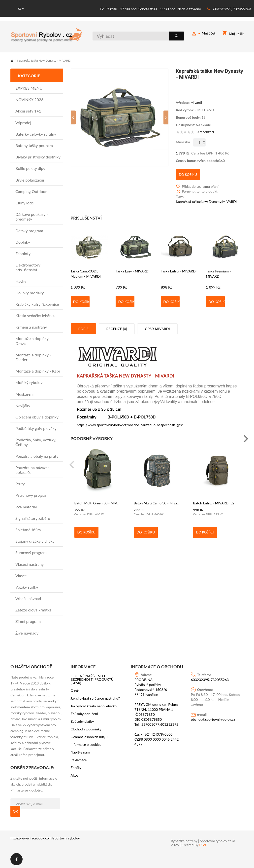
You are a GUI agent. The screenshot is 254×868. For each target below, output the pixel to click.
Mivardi (196, 102)
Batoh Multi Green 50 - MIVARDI (100, 498)
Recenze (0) (117, 324)
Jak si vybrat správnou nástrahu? (95, 698)
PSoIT (204, 845)
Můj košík (233, 34)
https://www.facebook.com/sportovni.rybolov (45, 838)
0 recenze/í (205, 131)
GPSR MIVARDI (157, 324)
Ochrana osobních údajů (89, 737)
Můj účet (203, 34)
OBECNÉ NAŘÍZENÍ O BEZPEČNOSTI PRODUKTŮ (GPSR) (92, 679)
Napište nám (80, 752)
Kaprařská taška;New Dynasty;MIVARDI (206, 197)
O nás (75, 690)
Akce (74, 775)
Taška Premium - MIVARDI (218, 269)
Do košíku (81, 297)
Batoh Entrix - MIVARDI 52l (214, 498)
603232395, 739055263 (232, 9)
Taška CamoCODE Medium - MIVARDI (86, 269)
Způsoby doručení (84, 714)
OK (15, 811)
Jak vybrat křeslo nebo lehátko (94, 706)
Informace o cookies (86, 744)
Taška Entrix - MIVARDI (179, 267)
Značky (76, 767)
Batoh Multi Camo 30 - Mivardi (157, 498)
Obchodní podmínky (86, 729)
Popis (83, 324)
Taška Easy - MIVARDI (132, 267)
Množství (183, 141)
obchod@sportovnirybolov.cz (213, 719)
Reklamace (79, 760)
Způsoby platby (82, 721)
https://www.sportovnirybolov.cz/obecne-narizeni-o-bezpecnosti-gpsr (130, 420)
